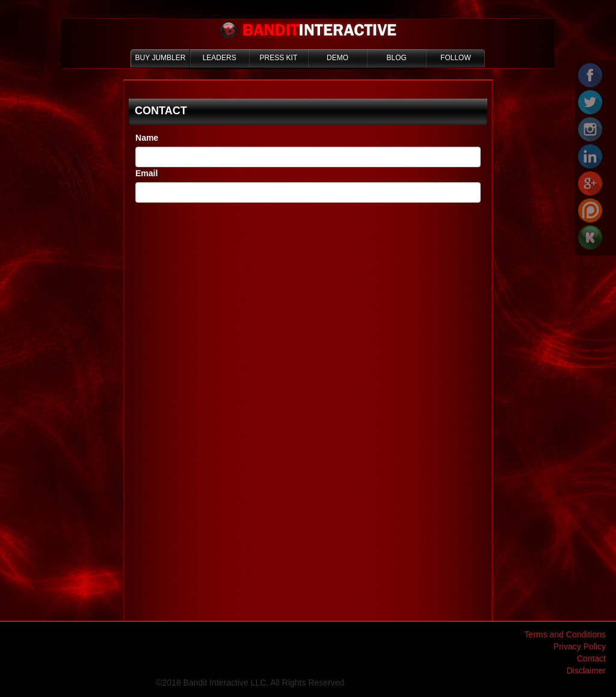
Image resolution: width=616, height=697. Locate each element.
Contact (591, 659)
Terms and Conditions (565, 634)
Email (146, 173)
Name (147, 138)
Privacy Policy (580, 646)
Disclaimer (586, 671)
